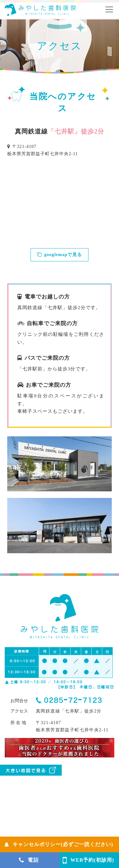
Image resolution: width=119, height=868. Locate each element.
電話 (29, 860)
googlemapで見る (59, 255)
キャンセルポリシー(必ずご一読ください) (59, 844)
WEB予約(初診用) (88, 860)
